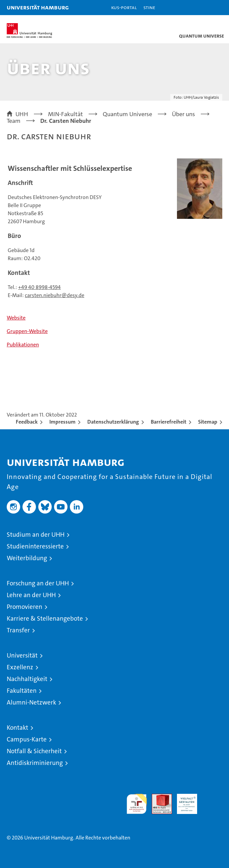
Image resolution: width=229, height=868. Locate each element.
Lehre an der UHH (31, 595)
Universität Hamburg (38, 7)
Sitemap (208, 422)
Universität (22, 655)
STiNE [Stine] (149, 7)
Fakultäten (22, 691)
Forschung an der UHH (38, 583)
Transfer (18, 630)
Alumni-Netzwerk (31, 702)
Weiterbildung (27, 558)
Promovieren (25, 607)
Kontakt (17, 728)
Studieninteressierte (35, 546)
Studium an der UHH (36, 535)
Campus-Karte (27, 739)
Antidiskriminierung (35, 763)
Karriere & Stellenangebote (45, 618)
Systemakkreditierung (212, 797)
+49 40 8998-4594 (39, 287)
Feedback (27, 422)
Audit (158, 797)
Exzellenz (20, 667)
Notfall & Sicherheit (34, 751)
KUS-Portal (124, 7)
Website (16, 318)
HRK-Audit (183, 801)
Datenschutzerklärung (113, 422)
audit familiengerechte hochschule (137, 804)
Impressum (62, 422)
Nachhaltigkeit (27, 679)
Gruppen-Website (27, 331)
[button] (203, 8)
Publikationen (23, 345)
